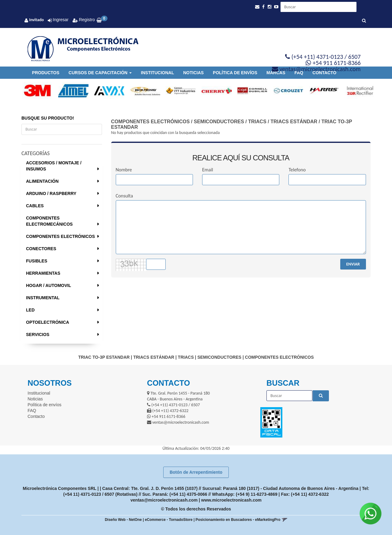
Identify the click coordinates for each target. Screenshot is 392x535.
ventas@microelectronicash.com (164, 500)
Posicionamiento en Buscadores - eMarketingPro (238, 520)
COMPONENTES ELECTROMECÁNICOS (49, 221)
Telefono (297, 170)
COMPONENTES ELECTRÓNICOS (60, 236)
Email (208, 170)
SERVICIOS (38, 334)
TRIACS (257, 122)
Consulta (124, 196)
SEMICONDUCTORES (219, 122)
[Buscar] (364, 21)
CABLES (35, 206)
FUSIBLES (37, 261)
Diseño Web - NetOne (123, 520)
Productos (46, 73)
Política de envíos (235, 73)
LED (30, 310)
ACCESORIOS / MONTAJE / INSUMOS (54, 166)
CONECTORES (41, 249)
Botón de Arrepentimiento (196, 472)
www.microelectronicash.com (231, 500)
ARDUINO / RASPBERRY (51, 193)
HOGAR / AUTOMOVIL (49, 285)
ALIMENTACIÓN (42, 181)
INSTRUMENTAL (43, 298)
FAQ (299, 73)
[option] (35, 91)
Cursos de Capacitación (100, 73)
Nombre (124, 170)
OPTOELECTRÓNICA (48, 322)
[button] (257, 7)
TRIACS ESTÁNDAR (294, 122)
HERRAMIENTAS (43, 273)
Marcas (276, 73)
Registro (86, 20)
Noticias (193, 73)
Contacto (324, 73)
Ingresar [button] (60, 20)
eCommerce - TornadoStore (169, 520)
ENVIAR (353, 264)
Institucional (157, 73)
